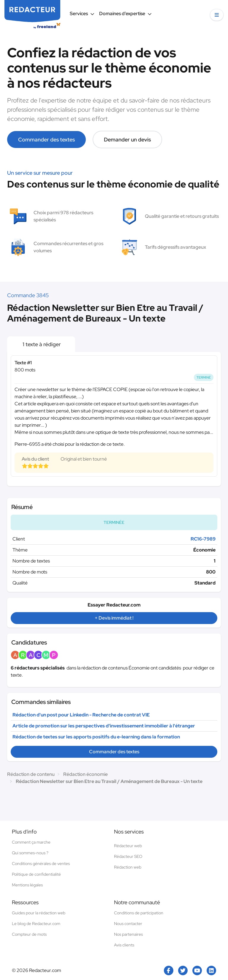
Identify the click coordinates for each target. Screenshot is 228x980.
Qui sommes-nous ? (30, 853)
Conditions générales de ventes (41, 864)
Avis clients (124, 945)
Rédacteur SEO (128, 856)
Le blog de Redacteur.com (36, 924)
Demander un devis (127, 140)
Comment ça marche (31, 842)
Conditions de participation (139, 913)
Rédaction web (128, 867)
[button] (217, 15)
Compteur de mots (29, 934)
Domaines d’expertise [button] (125, 14)
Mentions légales (27, 885)
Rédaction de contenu (31, 774)
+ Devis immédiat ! (114, 618)
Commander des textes (46, 140)
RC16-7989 (203, 539)
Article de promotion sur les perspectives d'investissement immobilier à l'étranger (104, 726)
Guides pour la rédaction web (39, 913)
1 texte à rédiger (41, 344)
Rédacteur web (128, 846)
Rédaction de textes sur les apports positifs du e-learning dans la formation (96, 737)
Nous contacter (128, 924)
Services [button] (82, 14)
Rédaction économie (85, 774)
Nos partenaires (128, 934)
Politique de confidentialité (36, 874)
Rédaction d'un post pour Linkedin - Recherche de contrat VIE (81, 715)
